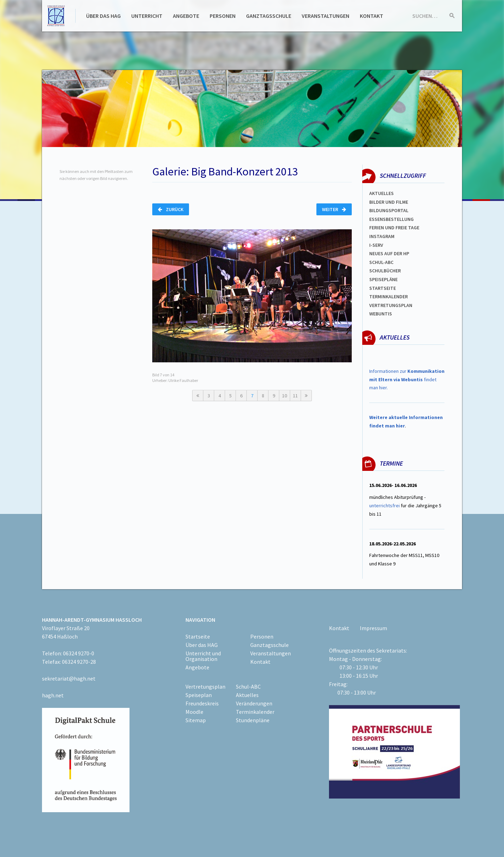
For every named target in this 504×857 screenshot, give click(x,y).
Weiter (334, 209)
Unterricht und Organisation (203, 656)
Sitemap (196, 720)
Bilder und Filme (389, 202)
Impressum (373, 628)
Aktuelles (381, 193)
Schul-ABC (248, 687)
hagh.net (53, 695)
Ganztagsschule (269, 16)
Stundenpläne (253, 720)
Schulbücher (385, 271)
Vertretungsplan (391, 305)
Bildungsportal (389, 210)
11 (295, 396)
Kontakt (372, 16)
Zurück (171, 209)
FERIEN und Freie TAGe (394, 228)
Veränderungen (254, 703)
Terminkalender (388, 297)
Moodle (194, 712)
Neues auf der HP (389, 253)
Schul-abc (381, 262)
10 (285, 396)
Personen (223, 16)
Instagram (382, 236)
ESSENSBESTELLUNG (391, 219)
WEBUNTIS (381, 314)
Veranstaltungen (325, 16)
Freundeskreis (202, 703)
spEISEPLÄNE (383, 279)
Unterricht (147, 16)
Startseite (383, 288)
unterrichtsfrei (384, 506)
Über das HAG (103, 16)
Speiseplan (199, 695)
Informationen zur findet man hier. (407, 379)
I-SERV (376, 245)
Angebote (186, 16)
